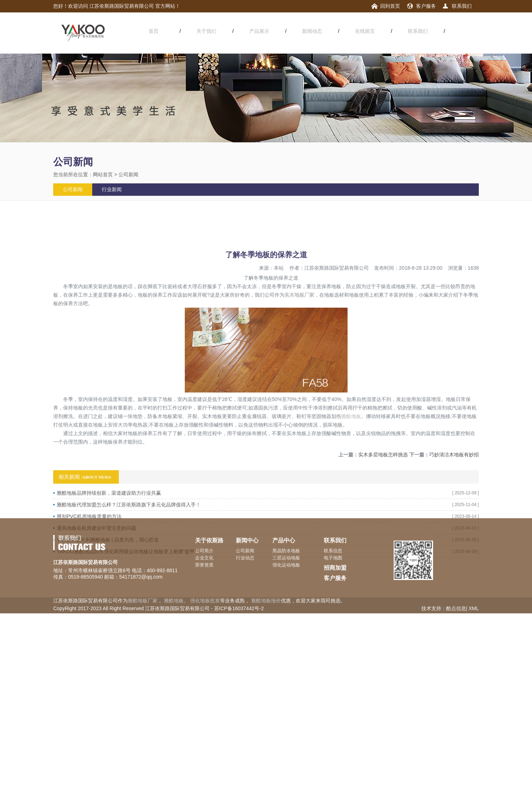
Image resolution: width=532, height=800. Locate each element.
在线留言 (365, 30)
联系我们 (462, 6)
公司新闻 (128, 179)
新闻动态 (312, 30)
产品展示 (259, 30)
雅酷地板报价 (266, 579)
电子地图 (333, 536)
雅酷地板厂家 (143, 579)
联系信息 (333, 529)
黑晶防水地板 (286, 529)
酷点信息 (456, 587)
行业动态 (245, 536)
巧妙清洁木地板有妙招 (454, 490)
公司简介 (204, 529)
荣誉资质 (204, 544)
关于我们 (206, 30)
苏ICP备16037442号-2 (239, 587)
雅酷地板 (351, 452)
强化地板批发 (205, 579)
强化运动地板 (286, 544)
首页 (154, 30)
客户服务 (426, 6)
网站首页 (103, 179)
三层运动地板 (286, 536)
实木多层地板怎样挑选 (383, 490)
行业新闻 (112, 194)
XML (474, 587)
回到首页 (390, 6)
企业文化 (204, 536)
